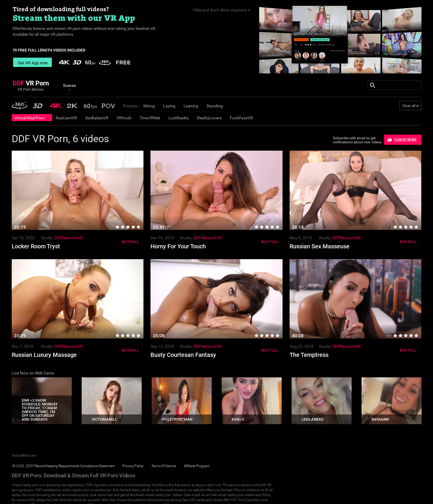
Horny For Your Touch (178, 246)
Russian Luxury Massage (44, 355)
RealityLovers (209, 118)
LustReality (179, 118)
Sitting (149, 106)
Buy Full (131, 242)
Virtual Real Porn (30, 118)
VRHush (124, 118)
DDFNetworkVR (69, 238)
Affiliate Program (197, 466)
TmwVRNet (150, 118)
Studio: (47, 238)
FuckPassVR (241, 118)
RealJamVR (66, 118)
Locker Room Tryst (36, 246)
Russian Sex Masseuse (320, 246)
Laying (169, 106)
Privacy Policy (133, 466)
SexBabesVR (97, 118)
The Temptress (309, 355)
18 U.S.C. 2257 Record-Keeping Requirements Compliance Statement (63, 466)
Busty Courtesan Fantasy (183, 355)
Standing (215, 106)
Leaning (191, 106)
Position (130, 106)
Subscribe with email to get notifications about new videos (357, 140)
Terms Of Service (164, 466)
